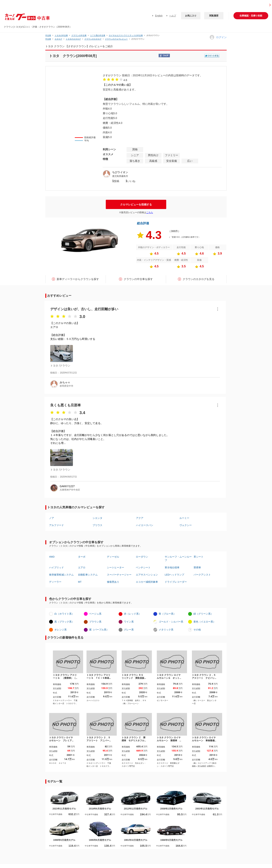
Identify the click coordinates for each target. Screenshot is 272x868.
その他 (197, 630)
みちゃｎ (65, 382)
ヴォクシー (186, 525)
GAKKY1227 (67, 486)
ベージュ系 (95, 614)
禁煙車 (197, 567)
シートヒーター (116, 567)
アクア (140, 518)
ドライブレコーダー (176, 582)
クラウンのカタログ (93, 39)
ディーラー (55, 582)
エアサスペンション (147, 575)
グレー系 (129, 630)
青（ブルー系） (167, 614)
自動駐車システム (88, 575)
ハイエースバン (145, 525)
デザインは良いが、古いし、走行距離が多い (84, 309)
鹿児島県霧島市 (120, 176)
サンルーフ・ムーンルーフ (178, 558)
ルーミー (184, 518)
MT (80, 582)
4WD (52, 557)
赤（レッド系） (133, 614)
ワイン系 (129, 622)
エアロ (82, 567)
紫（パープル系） (99, 630)
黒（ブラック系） (64, 622)
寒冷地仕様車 (172, 567)
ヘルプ (173, 16)
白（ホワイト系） (64, 614)
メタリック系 (166, 630)
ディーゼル (113, 557)
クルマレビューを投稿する (136, 204)
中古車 (48, 35)
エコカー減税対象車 (147, 582)
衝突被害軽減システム (61, 575)
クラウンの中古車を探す (138, 279)
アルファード (56, 525)
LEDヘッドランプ (174, 575)
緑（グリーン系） (203, 614)
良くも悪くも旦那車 (66, 405)
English (159, 16)
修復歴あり (113, 582)
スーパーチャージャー (119, 575)
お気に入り (191, 16)
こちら (150, 212)
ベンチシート (143, 567)
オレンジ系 (61, 630)
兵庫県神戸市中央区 (70, 490)
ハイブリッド (56, 567)
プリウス (97, 525)
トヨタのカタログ (73, 39)
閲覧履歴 (214, 16)
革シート (199, 557)
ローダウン (142, 557)
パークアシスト (202, 575)
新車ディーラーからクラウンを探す (78, 279)
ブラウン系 (95, 622)
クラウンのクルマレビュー (116, 39)
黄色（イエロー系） (204, 622)
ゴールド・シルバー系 (171, 622)
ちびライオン (120, 172)
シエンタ (97, 518)
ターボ (82, 557)
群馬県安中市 (66, 386)
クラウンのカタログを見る (199, 279)
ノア (52, 518)
